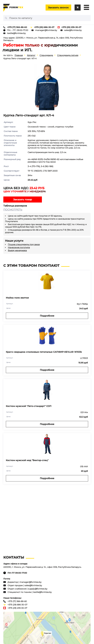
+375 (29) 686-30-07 (44, 27)
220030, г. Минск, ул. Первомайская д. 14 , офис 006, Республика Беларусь (42, 567)
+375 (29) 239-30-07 (71, 27)
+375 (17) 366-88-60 (17, 27)
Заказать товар (23, 200)
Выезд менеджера (17, 250)
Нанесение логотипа (19, 247)
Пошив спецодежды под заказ (24, 244)
